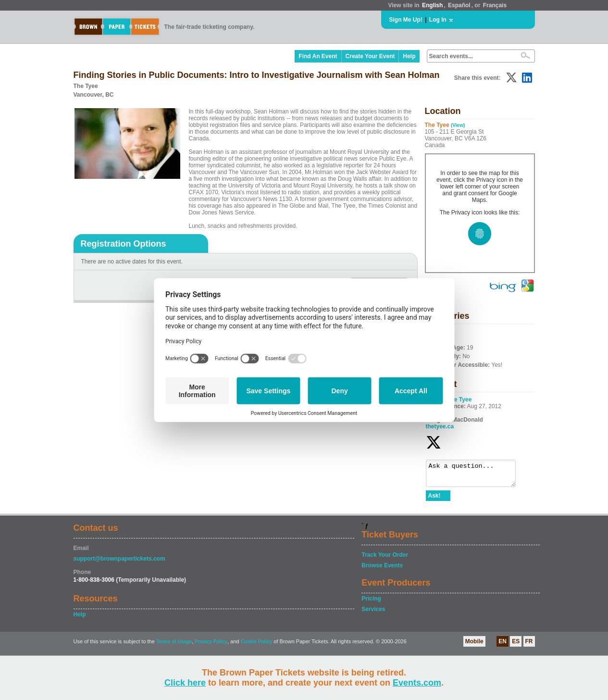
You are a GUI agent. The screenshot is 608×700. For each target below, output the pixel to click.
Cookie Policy (257, 646)
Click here (185, 683)
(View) (458, 125)
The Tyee (459, 400)
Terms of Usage (174, 646)
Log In (438, 20)
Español (459, 5)
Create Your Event (370, 56)
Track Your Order (385, 559)
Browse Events (382, 570)
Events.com (417, 683)
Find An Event (318, 56)
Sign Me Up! (406, 20)
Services (373, 613)
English (432, 5)
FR (529, 646)
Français (495, 5)
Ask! (434, 500)
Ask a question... (476, 475)
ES (516, 646)
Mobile (474, 646)
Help (409, 56)
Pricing (371, 603)
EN (503, 646)
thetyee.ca (440, 426)
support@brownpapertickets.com (119, 563)
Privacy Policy (211, 646)
